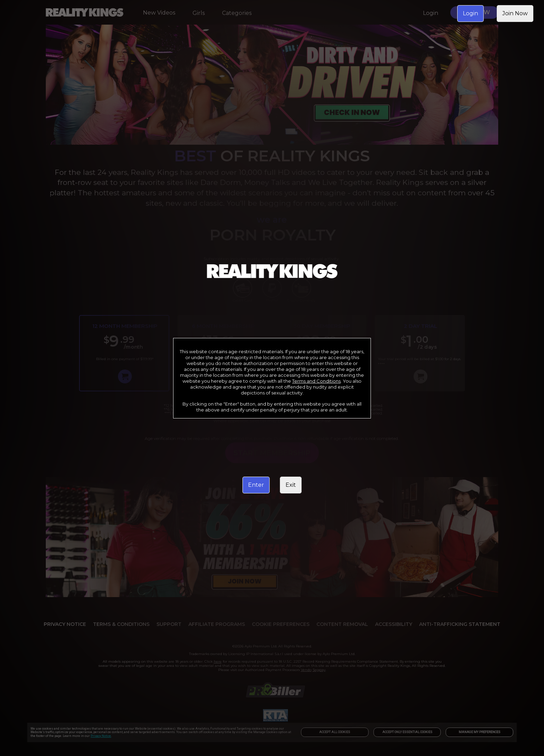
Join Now (515, 13)
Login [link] (470, 13)
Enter (256, 485)
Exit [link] (291, 485)
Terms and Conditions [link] (316, 381)
